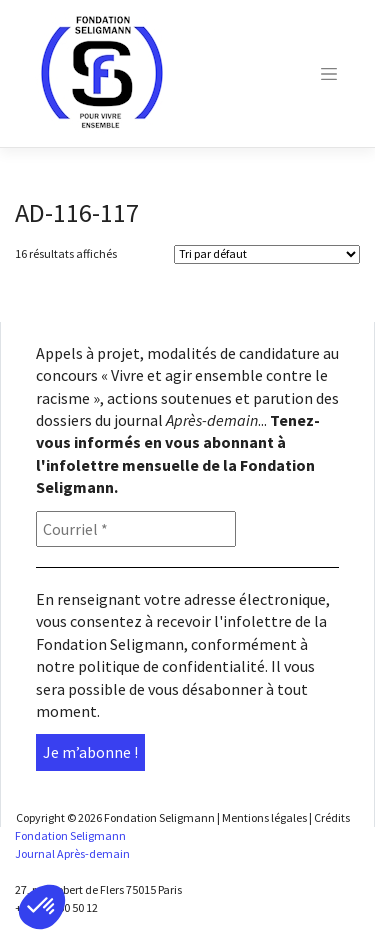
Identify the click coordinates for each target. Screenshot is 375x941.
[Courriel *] (136, 529)
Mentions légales (264, 817)
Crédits (332, 817)
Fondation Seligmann (159, 817)
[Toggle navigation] (329, 74)
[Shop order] (267, 254)
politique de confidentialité (171, 666)
